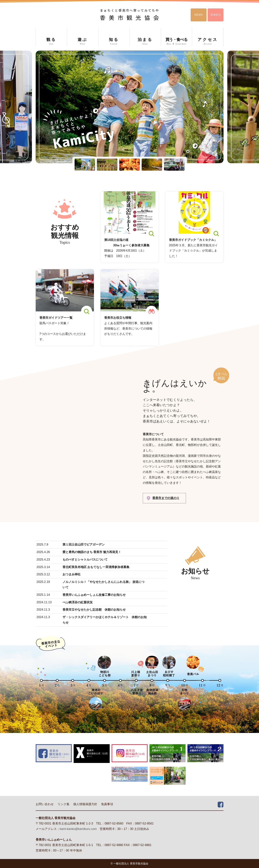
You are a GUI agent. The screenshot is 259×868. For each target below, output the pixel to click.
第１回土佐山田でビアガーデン (84, 544)
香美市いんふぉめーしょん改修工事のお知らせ (94, 595)
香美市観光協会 (129, 15)
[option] (130, 107)
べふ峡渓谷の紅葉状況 (78, 602)
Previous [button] (9, 107)
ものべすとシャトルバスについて (85, 560)
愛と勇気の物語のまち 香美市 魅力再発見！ (92, 552)
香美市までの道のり (166, 498)
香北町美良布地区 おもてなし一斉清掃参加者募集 (96, 567)
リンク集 (63, 804)
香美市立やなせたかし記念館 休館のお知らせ (94, 610)
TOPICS (216, 15)
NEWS (198, 15)
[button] (85, 165)
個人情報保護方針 (85, 804)
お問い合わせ (45, 804)
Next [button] (250, 107)
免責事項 (107, 804)
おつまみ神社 (72, 574)
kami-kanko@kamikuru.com (78, 829)
